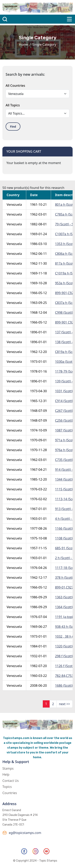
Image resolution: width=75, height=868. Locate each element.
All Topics (13, 105)
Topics (7, 787)
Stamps (8, 768)
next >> (64, 704)
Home (24, 44)
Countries (10, 793)
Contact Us (10, 781)
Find (13, 127)
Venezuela (14, 205)
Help (6, 774)
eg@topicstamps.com (22, 833)
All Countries (15, 86)
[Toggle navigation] (69, 19)
